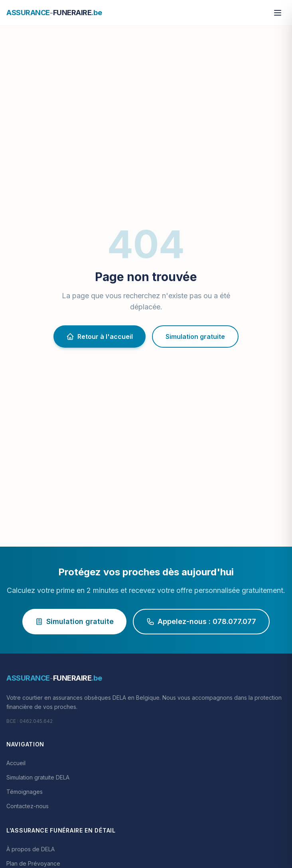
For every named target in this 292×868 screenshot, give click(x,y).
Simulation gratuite (195, 337)
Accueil (16, 763)
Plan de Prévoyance (33, 863)
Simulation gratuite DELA (38, 777)
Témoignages (25, 792)
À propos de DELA (31, 849)
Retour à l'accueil (100, 337)
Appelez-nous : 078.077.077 (201, 621)
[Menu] (278, 13)
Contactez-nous (28, 806)
